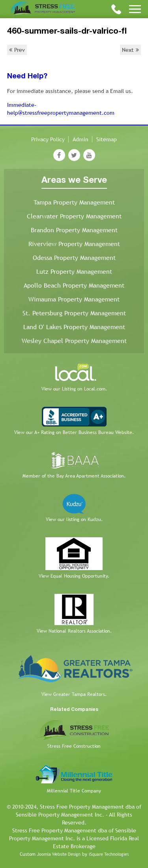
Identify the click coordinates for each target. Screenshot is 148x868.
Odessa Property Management (74, 258)
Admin (81, 139)
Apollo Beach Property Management (74, 285)
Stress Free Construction (74, 746)
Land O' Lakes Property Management (74, 327)
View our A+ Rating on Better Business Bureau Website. (74, 432)
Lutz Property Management (74, 272)
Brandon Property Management (74, 230)
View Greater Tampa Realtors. (74, 694)
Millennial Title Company (74, 791)
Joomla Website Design (59, 854)
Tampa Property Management (74, 202)
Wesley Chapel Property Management (74, 341)
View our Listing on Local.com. (74, 389)
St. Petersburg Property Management (74, 313)
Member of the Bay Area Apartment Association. (74, 476)
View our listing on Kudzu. (74, 519)
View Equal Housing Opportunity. (74, 576)
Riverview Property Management (74, 244)
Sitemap (107, 139)
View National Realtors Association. (74, 631)
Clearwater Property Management (74, 216)
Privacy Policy (48, 139)
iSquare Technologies (109, 854)
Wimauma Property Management (74, 299)
